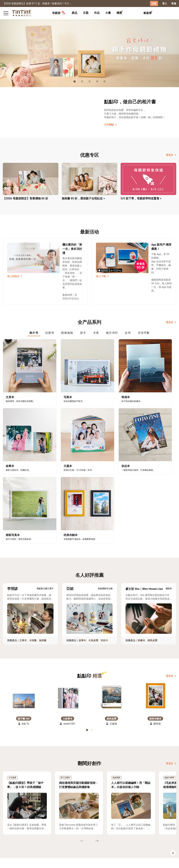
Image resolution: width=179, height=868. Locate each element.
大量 (108, 13)
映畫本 (141, 545)
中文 (171, 863)
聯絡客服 (39, 836)
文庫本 (23, 545)
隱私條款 (39, 841)
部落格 (52, 836)
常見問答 (39, 831)
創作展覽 (8, 836)
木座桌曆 (93, 545)
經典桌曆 (152, 545)
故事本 (82, 545)
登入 (165, 3)
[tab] (74, 13)
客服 (174, 3)
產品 (74, 13)
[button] (24, 605)
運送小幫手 (24, 831)
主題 (86, 13)
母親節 (59, 13)
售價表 (21, 836)
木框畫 (33, 545)
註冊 (154, 3)
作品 (97, 13)
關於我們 (53, 831)
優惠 (119, 13)
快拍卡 (104, 545)
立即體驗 (110, 124)
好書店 (67, 831)
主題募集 (8, 831)
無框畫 (43, 545)
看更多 (171, 155)
